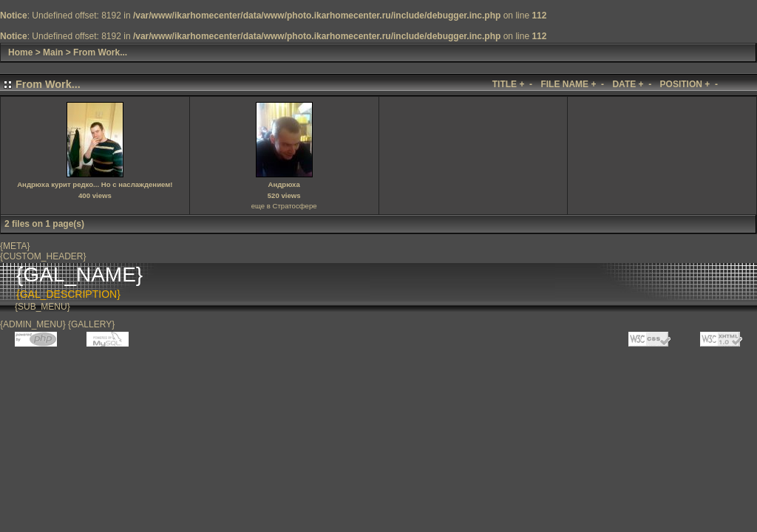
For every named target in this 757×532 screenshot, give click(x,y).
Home (20, 52)
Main (53, 52)
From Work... (100, 52)
